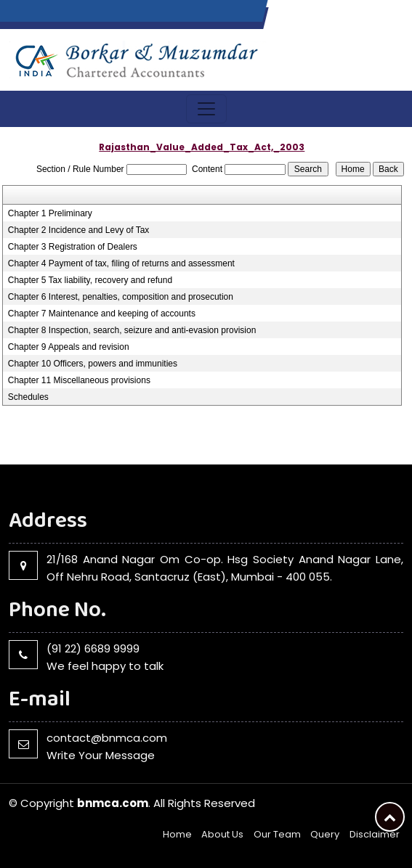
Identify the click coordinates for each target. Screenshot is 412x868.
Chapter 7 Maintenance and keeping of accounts (102, 314)
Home (177, 834)
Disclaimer (375, 834)
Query (325, 834)
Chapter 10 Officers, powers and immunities (93, 364)
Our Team (277, 834)
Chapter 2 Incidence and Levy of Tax (79, 230)
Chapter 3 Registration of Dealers (73, 247)
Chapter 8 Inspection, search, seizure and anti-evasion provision (132, 330)
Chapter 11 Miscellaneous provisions (79, 380)
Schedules (28, 397)
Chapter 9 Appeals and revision (69, 347)
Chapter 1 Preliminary (50, 213)
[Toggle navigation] (206, 109)
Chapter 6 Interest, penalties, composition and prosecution (121, 297)
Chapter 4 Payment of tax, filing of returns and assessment (121, 263)
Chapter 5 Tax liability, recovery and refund (90, 280)
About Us (222, 834)
